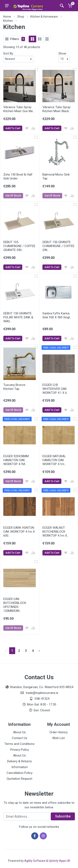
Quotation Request (19, 779)
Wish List (58, 738)
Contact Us (20, 738)
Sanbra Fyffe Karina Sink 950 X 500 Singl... (57, 315)
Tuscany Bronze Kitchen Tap (14, 387)
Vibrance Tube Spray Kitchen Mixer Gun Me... (19, 109)
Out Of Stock (13, 196)
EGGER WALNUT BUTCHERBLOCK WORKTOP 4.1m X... (56, 532)
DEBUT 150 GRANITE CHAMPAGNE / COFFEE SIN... (58, 246)
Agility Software (35, 861)
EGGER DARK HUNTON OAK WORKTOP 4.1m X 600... (19, 532)
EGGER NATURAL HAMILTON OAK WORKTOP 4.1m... (54, 460)
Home (7, 17)
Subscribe (63, 816)
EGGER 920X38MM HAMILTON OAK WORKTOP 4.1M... (16, 460)
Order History (59, 732)
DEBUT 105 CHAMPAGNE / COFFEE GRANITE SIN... (19, 246)
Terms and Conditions (19, 744)
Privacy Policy (20, 750)
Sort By (8, 53)
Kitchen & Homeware (44, 17)
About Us (19, 732)
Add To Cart (13, 128)
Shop (21, 17)
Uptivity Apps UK (59, 861)
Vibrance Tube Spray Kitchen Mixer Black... (57, 109)
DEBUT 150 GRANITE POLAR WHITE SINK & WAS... (18, 317)
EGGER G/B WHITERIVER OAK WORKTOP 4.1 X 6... (56, 389)
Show (62, 53)
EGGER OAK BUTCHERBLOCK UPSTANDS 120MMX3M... (15, 605)
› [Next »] (39, 651)
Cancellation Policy (20, 773)
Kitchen (8, 21)
